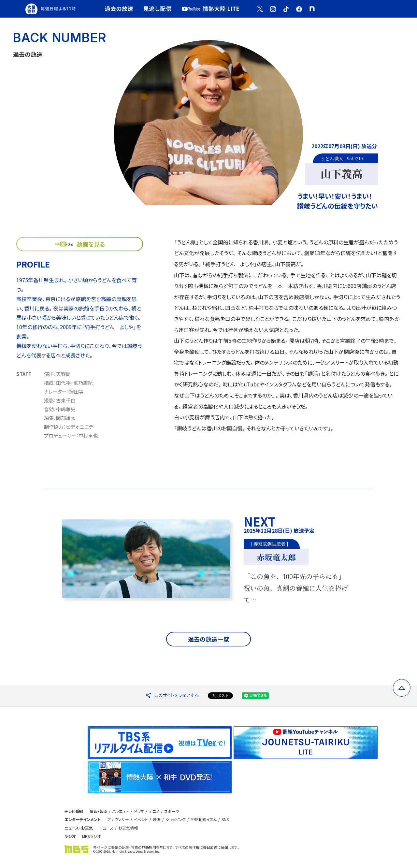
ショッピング (176, 819)
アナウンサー (118, 819)
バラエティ (121, 811)
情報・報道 (98, 811)
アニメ (154, 811)
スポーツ (172, 811)
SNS (225, 819)
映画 (157, 819)
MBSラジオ (91, 836)
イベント (141, 819)
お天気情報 (128, 828)
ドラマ (139, 811)
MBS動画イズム (204, 819)
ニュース (106, 828)
